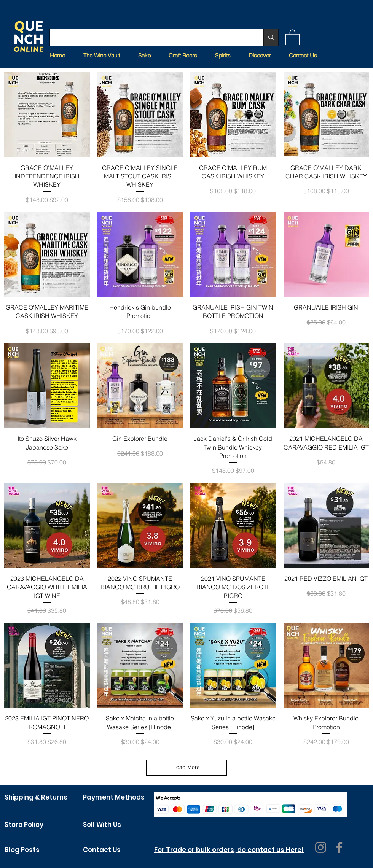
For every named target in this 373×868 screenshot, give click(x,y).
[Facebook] (339, 847)
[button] (293, 37)
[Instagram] (321, 847)
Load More (186, 767)
